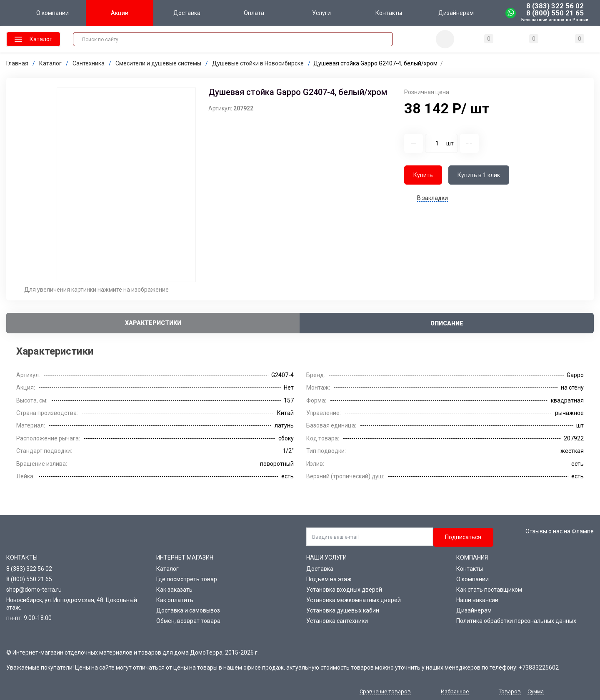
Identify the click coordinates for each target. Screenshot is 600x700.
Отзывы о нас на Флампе (560, 531)
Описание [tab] (447, 323)
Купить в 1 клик (479, 175)
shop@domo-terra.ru (34, 590)
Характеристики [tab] (153, 323)
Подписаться (463, 537)
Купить (423, 175)
